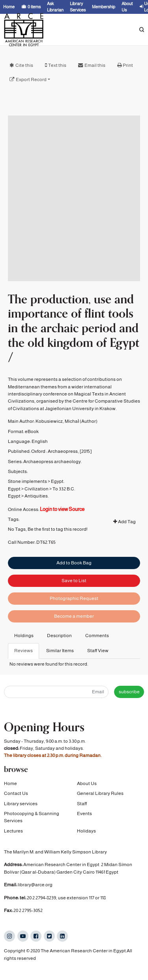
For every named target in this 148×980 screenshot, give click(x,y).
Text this (57, 65)
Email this (95, 65)
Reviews (23, 651)
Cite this (24, 65)
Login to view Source (62, 532)
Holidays (86, 832)
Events (84, 814)
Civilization (37, 512)
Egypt (14, 512)
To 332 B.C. (64, 512)
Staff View (98, 651)
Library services (21, 804)
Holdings (24, 636)
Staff (82, 804)
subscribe (129, 692)
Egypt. (58, 505)
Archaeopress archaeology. (52, 484)
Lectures (13, 832)
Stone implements (27, 505)
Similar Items (60, 651)
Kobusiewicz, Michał (57, 444)
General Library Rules (100, 794)
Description (59, 636)
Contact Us (16, 794)
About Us (87, 784)
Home (10, 784)
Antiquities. (37, 519)
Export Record (31, 79)
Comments (97, 636)
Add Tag (125, 545)
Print (128, 65)
